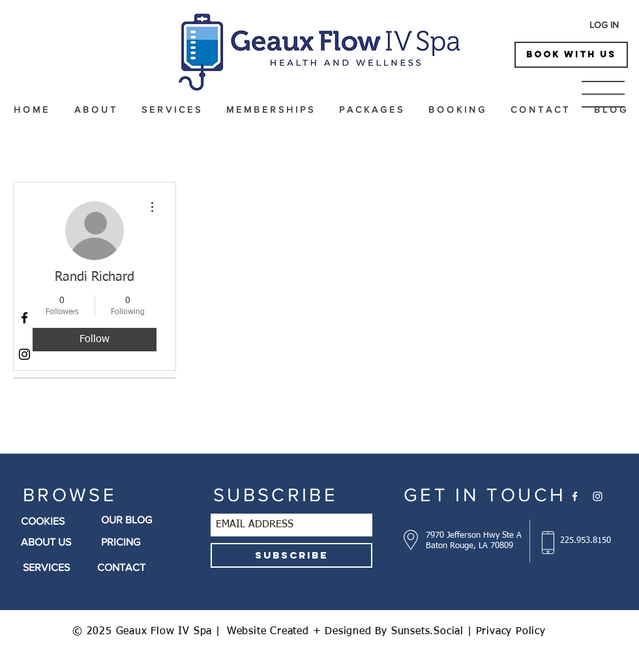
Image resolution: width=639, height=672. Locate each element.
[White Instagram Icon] (598, 496)
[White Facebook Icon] (575, 496)
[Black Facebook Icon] (24, 318)
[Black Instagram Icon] (24, 354)
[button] (603, 94)
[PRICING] (144, 542)
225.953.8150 (586, 541)
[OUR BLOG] (141, 520)
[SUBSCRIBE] (291, 555)
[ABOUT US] (54, 542)
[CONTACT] (140, 568)
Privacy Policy (511, 632)
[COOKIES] (59, 521)
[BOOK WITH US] (571, 55)
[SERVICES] (54, 568)
